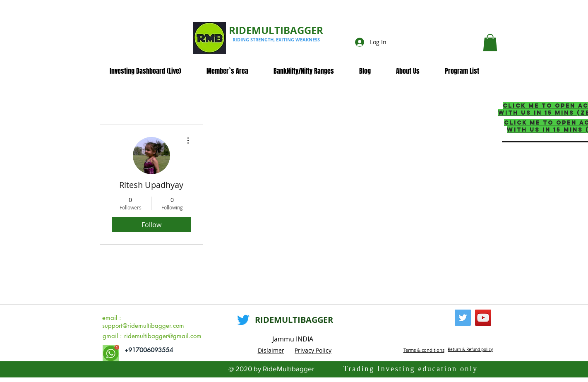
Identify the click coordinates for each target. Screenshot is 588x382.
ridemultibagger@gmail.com (163, 336)
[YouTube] (483, 318)
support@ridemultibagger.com (143, 326)
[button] (490, 43)
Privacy (305, 350)
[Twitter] (243, 320)
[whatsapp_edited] (111, 353)
